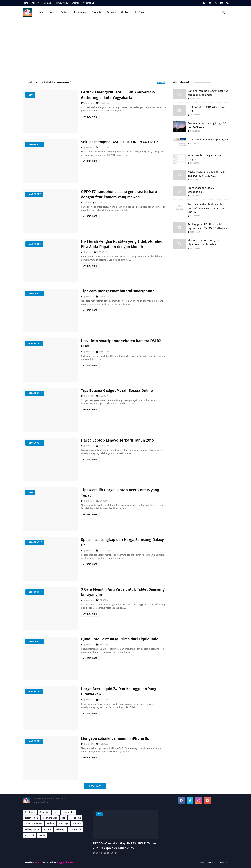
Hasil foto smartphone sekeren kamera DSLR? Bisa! (121, 343)
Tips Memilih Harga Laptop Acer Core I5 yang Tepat (120, 493)
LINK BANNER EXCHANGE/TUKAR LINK (207, 109)
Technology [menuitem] (80, 12)
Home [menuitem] (41, 12)
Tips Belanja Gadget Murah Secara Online (117, 390)
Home (25, 3)
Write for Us (88, 3)
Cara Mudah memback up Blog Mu (208, 140)
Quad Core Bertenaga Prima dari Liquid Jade (120, 639)
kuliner (51, 824)
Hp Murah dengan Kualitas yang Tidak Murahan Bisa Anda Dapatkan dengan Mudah (122, 244)
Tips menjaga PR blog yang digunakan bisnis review (204, 243)
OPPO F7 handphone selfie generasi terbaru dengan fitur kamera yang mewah (119, 194)
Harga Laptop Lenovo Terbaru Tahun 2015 (117, 440)
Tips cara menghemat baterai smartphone (118, 291)
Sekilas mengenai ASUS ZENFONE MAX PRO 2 (120, 142)
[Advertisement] (125, 48)
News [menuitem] (52, 12)
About (211, 862)
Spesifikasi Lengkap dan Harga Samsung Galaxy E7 (122, 542)
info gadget (35, 145)
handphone (34, 194)
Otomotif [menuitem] (97, 12)
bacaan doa (69, 812)
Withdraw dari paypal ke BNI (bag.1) (204, 157)
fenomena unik (50, 818)
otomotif (77, 824)
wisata (42, 835)
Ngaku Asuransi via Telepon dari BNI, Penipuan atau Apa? (207, 174)
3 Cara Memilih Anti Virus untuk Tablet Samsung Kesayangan (123, 592)
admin (88, 202)
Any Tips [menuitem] (139, 12)
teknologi (61, 829)
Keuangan (44, 812)
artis (56, 812)
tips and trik (75, 829)
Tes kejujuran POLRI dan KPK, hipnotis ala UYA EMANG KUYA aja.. (208, 226)
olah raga (63, 824)
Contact (48, 3)
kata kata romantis (34, 824)
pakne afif (89, 103)
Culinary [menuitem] (111, 12)
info (30, 95)
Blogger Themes (65, 862)
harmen (88, 252)
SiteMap (75, 3)
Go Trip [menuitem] (125, 12)
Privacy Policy (62, 3)
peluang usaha (32, 829)
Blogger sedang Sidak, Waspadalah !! (201, 190)
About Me (36, 3)
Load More (95, 786)
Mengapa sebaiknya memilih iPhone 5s (115, 738)
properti (47, 829)
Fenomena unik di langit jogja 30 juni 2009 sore (207, 125)
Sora (37, 862)
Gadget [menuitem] (65, 12)
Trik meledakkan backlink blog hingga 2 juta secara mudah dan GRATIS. (207, 208)
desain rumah (31, 818)
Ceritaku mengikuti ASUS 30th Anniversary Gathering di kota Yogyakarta (118, 95)
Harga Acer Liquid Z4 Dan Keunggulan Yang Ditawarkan (119, 691)
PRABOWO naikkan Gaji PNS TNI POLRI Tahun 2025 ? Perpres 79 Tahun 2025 (124, 846)
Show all (161, 82)
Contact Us (223, 862)
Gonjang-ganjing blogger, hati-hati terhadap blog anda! (208, 93)
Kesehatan (30, 812)
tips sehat (29, 835)
